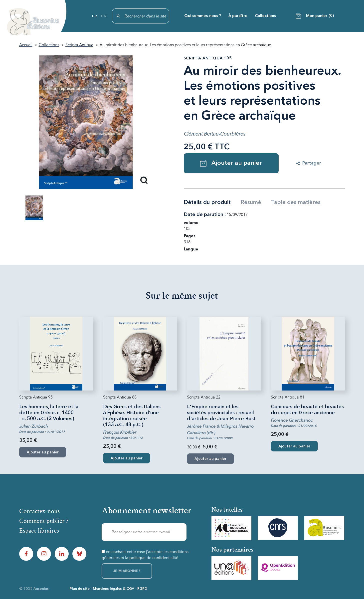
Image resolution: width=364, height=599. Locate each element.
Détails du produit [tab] (207, 202)
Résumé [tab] (251, 202)
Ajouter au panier (231, 163)
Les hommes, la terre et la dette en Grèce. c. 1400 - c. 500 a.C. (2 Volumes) (49, 413)
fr (95, 16)
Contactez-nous (39, 511)
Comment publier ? (44, 521)
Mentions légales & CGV (113, 589)
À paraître (238, 16)
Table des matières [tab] (296, 202)
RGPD (142, 589)
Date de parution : (205, 215)
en (104, 16)
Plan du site (80, 589)
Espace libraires (39, 531)
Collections (265, 16)
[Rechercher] (141, 16)
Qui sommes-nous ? (203, 16)
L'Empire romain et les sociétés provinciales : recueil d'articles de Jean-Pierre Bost (221, 413)
